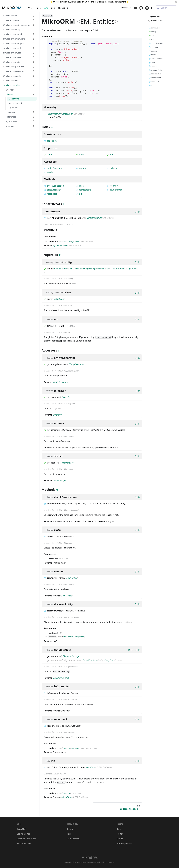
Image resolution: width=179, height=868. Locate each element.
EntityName (68, 637)
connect (113, 186)
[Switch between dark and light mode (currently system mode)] (152, 8)
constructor (51, 141)
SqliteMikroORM (94, 218)
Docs (39, 8)
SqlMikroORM (54, 114)
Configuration (61, 269)
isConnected (115, 190)
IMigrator (66, 397)
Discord (135, 8)
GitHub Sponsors (124, 844)
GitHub (88, 2)
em (110, 155)
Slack (69, 834)
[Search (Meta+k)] (166, 8)
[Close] (176, 2)
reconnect (50, 194)
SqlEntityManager (89, 269)
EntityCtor (109, 660)
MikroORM (90, 767)
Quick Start (22, 829)
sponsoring (107, 2)
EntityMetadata (90, 660)
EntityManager (119, 269)
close (80, 186)
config (48, 155)
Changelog (63, 8)
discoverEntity (52, 190)
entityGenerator (53, 168)
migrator (81, 168)
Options (67, 241)
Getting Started (23, 834)
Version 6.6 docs (24, 844)
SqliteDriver (67, 114)
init (79, 194)
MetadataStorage (71, 656)
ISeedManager (67, 463)
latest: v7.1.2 (126, 8)
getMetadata (83, 190)
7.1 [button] (29, 8)
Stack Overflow (73, 839)
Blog (53, 8)
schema (113, 168)
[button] (19, 16)
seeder (49, 172)
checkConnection (54, 186)
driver (80, 155)
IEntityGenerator (77, 364)
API (46, 8)
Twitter (147, 8)
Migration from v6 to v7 (27, 839)
